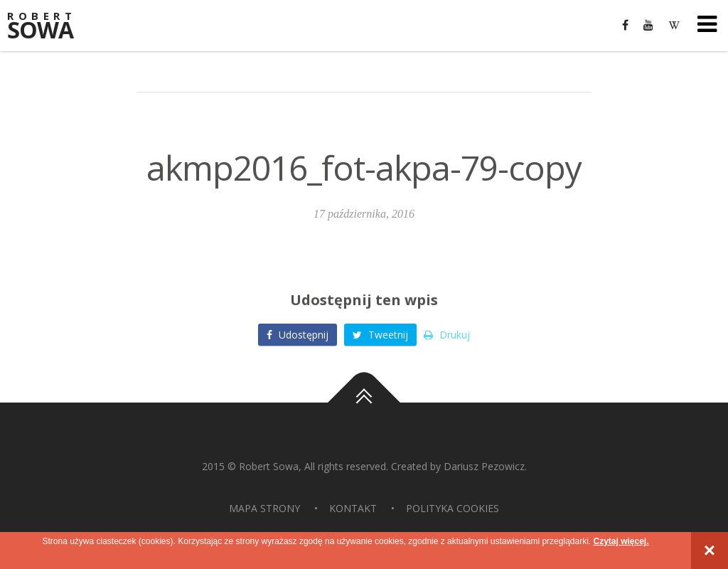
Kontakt (353, 508)
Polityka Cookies (453, 508)
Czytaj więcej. (621, 541)
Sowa (50, 27)
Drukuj (447, 335)
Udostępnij (298, 335)
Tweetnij (380, 335)
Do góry (364, 403)
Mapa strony (264, 508)
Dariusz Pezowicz (484, 466)
